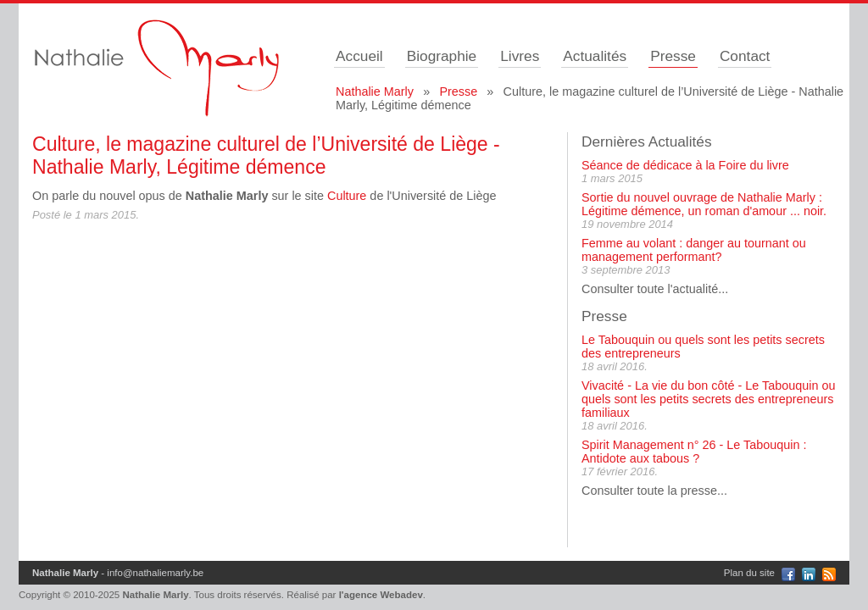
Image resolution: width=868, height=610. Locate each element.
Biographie (442, 56)
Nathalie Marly (375, 91)
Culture (347, 196)
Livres (520, 56)
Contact (745, 56)
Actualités (595, 56)
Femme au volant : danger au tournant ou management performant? (694, 250)
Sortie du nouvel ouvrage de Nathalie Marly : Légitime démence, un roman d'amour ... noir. (704, 204)
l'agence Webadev (381, 595)
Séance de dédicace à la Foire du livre (685, 165)
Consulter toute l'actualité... (655, 289)
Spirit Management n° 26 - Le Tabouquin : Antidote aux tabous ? (694, 452)
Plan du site (749, 573)
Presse (673, 56)
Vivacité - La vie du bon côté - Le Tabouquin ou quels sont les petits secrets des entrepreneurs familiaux (708, 399)
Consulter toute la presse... (654, 491)
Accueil (359, 56)
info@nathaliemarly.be (155, 573)
